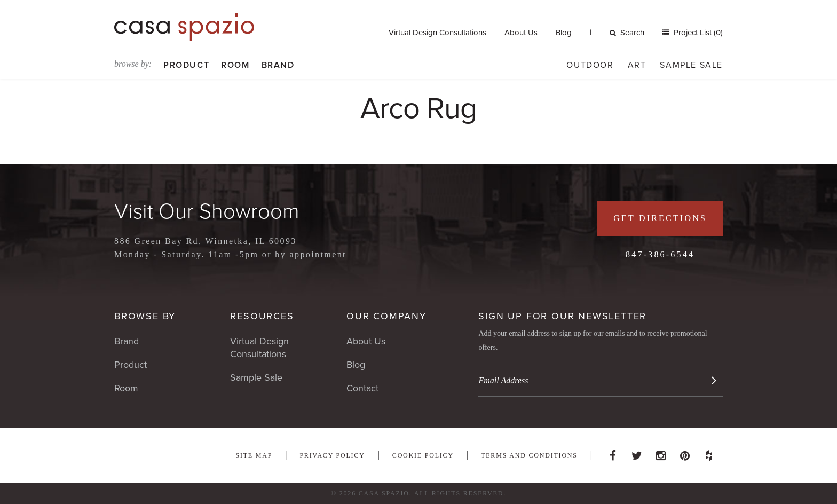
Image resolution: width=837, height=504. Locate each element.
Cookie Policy (423, 455)
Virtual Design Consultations (437, 33)
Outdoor (590, 65)
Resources (262, 316)
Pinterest (685, 453)
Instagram (661, 453)
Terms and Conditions (529, 455)
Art (637, 65)
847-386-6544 (660, 254)
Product (186, 65)
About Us (521, 33)
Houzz (709, 453)
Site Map (254, 455)
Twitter (637, 453)
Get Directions (660, 218)
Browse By (145, 316)
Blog (564, 33)
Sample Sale (691, 65)
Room (235, 65)
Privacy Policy (332, 455)
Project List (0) (697, 33)
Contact (362, 388)
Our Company (386, 316)
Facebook (613, 453)
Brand (278, 65)
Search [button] (627, 33)
